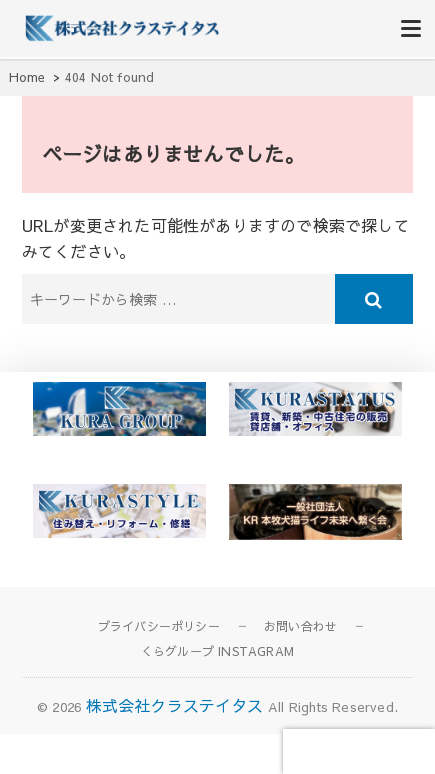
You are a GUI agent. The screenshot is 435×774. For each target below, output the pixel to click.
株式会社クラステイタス (175, 705)
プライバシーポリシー (159, 626)
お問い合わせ (300, 626)
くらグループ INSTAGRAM (217, 651)
